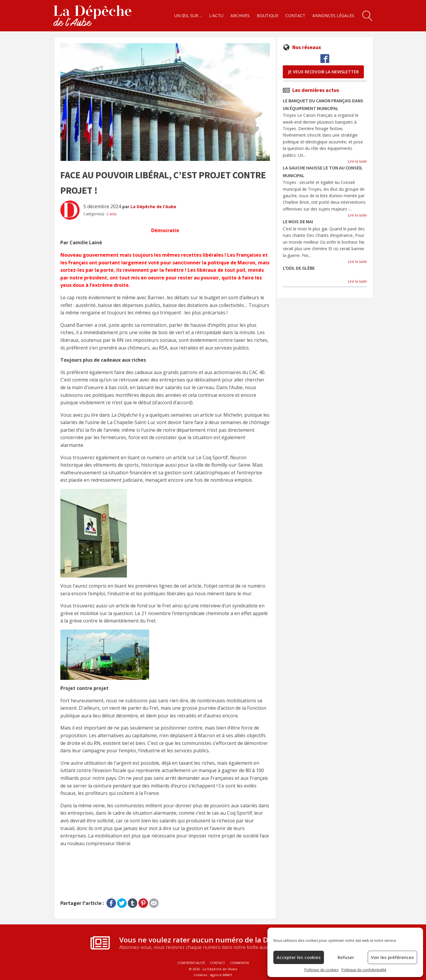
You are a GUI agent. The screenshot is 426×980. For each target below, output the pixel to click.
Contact (295, 16)
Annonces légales (333, 16)
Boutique (268, 16)
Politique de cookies (321, 970)
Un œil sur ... (188, 16)
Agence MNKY (221, 975)
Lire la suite (357, 161)
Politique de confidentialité (364, 970)
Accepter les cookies (299, 957)
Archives (240, 16)
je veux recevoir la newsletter (323, 72)
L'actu (216, 16)
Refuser (346, 957)
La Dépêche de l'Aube (153, 207)
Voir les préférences (392, 957)
